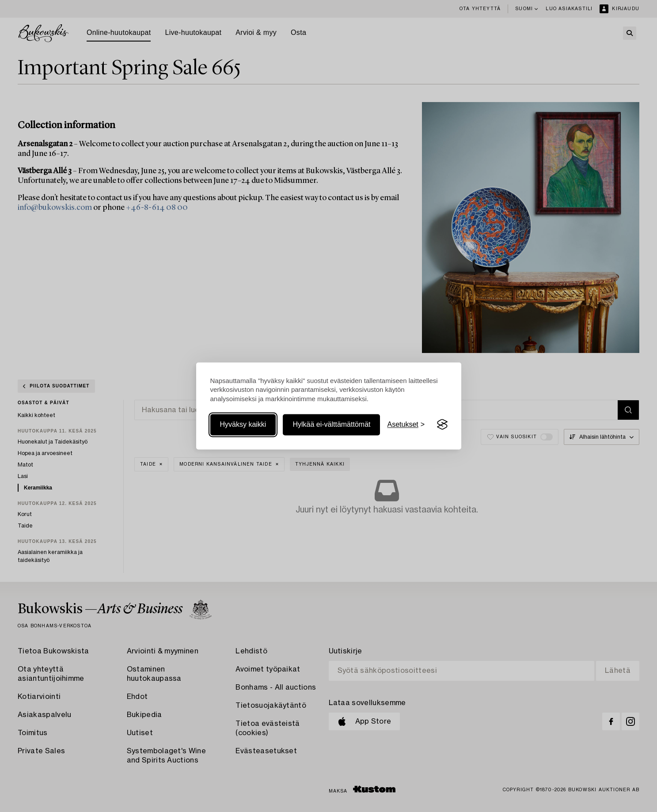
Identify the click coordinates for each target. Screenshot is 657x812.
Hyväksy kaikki (243, 424)
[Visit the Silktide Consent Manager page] (442, 425)
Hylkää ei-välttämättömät (331, 424)
